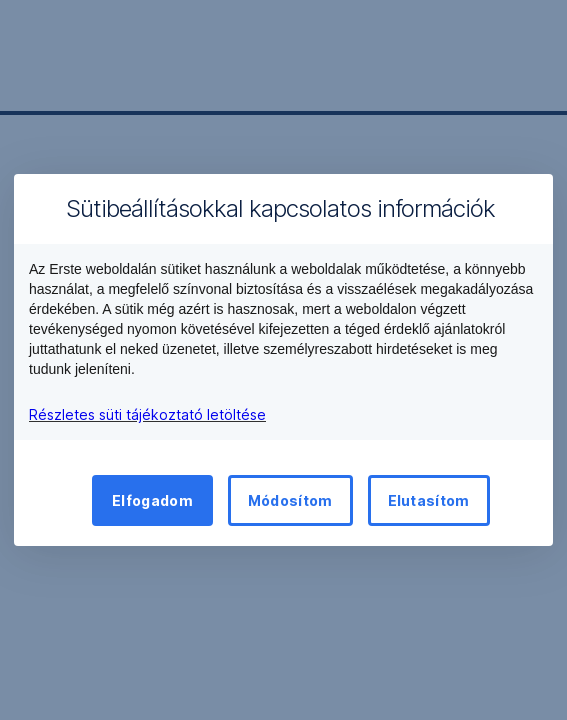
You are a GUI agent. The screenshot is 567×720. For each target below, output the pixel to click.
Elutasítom (429, 500)
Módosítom (290, 500)
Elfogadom (152, 500)
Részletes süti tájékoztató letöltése (147, 414)
